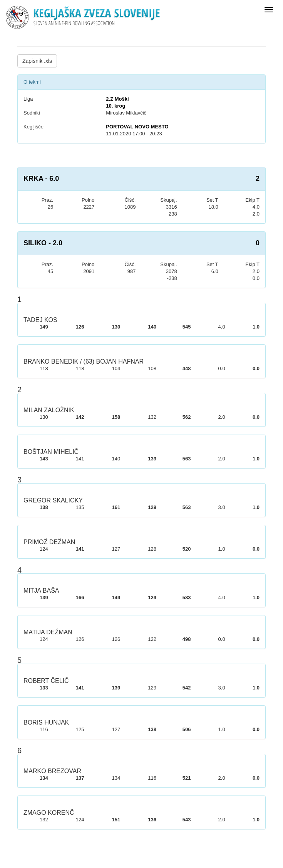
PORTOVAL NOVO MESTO (137, 127)
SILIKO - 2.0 (43, 243)
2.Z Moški (117, 99)
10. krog (116, 106)
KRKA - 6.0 (41, 179)
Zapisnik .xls (37, 61)
